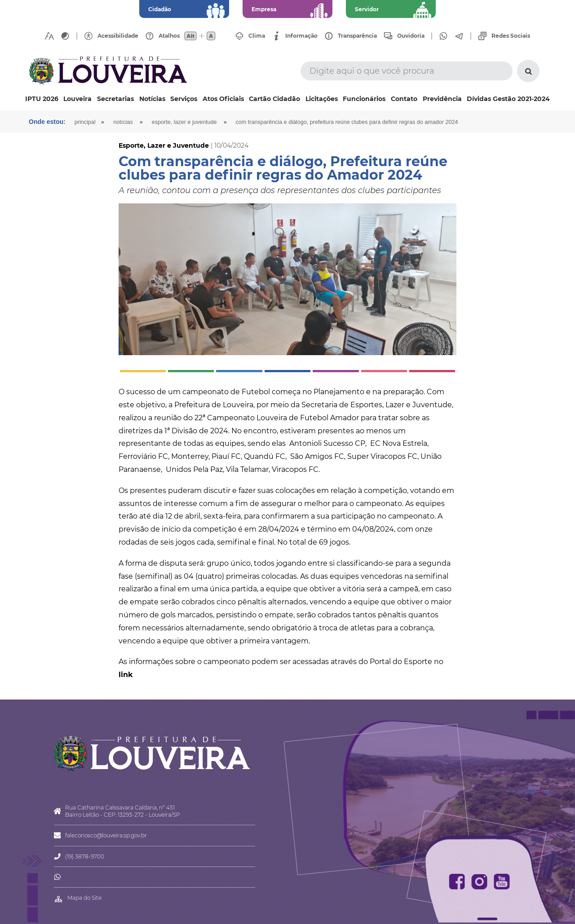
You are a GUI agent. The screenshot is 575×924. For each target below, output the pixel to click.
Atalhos (169, 36)
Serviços (184, 99)
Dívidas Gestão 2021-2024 (508, 99)
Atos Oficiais (223, 99)
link (126, 675)
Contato (404, 99)
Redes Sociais (511, 36)
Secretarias (115, 99)
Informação (301, 36)
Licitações (322, 99)
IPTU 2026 (42, 99)
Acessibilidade (118, 36)
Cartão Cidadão (274, 99)
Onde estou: (47, 122)
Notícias (152, 99)
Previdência (442, 99)
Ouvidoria (411, 36)
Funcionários (364, 99)
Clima (257, 36)
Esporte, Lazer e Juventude (184, 122)
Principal (85, 122)
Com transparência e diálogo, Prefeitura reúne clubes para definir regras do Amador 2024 (347, 122)
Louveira (77, 99)
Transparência (357, 36)
